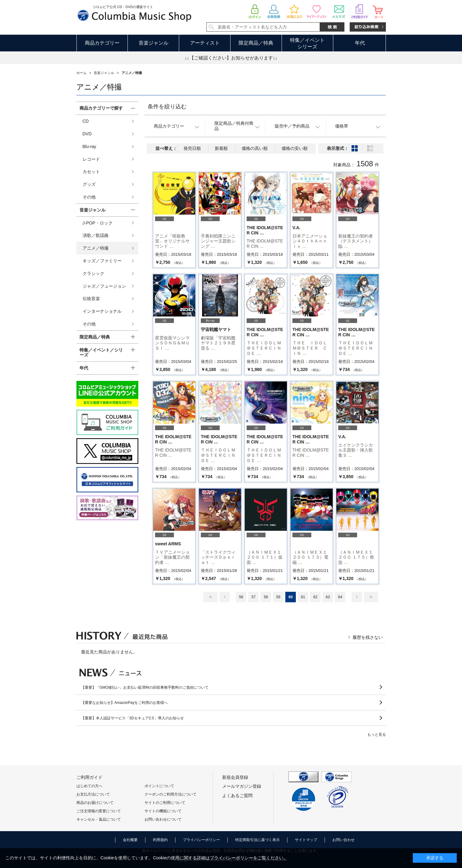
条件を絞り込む (167, 107)
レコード (91, 159)
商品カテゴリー (102, 43)
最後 (371, 597)
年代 (360, 43)
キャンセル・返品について (99, 819)
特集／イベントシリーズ (307, 43)
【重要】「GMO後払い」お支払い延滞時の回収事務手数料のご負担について (145, 687)
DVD (87, 134)
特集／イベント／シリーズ (101, 353)
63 (328, 597)
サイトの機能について (163, 811)
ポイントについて (159, 786)
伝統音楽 (91, 299)
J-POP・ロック (98, 223)
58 (266, 597)
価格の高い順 (255, 148)
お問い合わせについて (163, 819)
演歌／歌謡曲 (96, 235)
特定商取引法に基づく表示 (257, 840)
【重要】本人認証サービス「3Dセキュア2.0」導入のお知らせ (132, 718)
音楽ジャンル (153, 43)
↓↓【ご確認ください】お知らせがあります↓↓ (231, 58)
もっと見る (377, 735)
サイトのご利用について (165, 803)
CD (86, 121)
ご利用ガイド (89, 777)
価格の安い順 (295, 148)
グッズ (89, 184)
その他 (89, 197)
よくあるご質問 (237, 796)
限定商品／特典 (256, 43)
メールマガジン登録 (242, 786)
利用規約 (160, 840)
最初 (210, 597)
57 (253, 597)
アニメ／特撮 (96, 248)
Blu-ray (89, 146)
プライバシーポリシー (201, 840)
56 (241, 597)
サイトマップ (306, 840)
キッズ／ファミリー (102, 261)
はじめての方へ (89, 786)
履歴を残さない (368, 637)
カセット (91, 172)
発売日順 (192, 148)
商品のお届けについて (95, 803)
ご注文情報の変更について (99, 811)
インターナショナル (102, 311)
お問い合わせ (343, 840)
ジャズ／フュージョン (104, 286)
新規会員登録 (235, 777)
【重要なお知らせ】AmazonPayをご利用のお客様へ (125, 703)
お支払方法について (93, 794)
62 (315, 597)
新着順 (221, 148)
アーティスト (205, 43)
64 (340, 597)
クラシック (93, 273)
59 (278, 597)
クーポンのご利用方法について (171, 794)
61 (303, 597)
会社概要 (130, 840)
